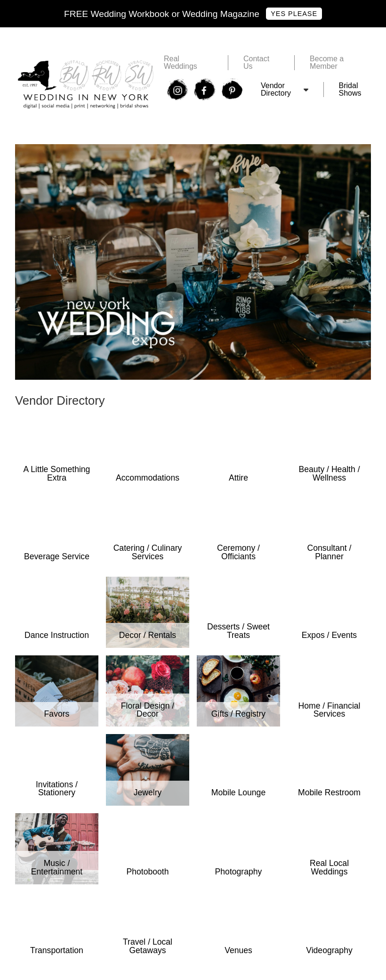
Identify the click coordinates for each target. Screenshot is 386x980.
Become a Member (327, 63)
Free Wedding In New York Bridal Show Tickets (94, 148)
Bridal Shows (350, 90)
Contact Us (256, 63)
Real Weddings (181, 63)
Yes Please (294, 14)
